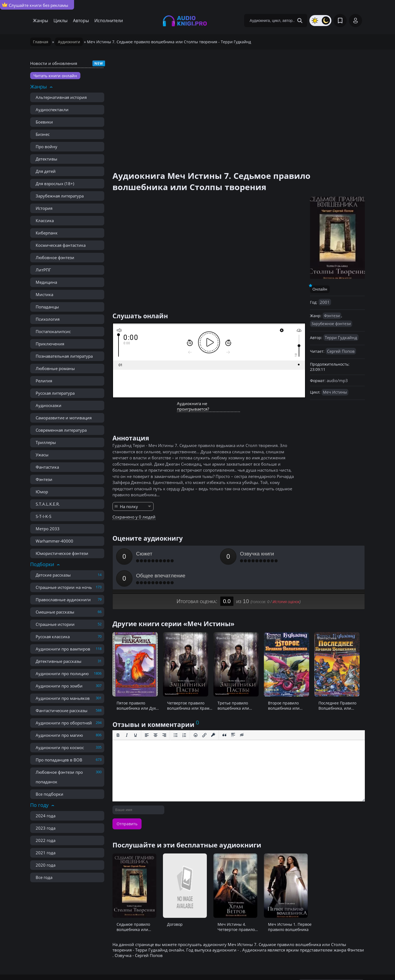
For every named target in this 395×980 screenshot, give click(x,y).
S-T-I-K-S (43, 516)
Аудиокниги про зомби (59, 686)
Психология (48, 319)
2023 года (46, 828)
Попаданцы (47, 307)
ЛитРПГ (43, 270)
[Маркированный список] (176, 713)
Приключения (50, 344)
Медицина (46, 282)
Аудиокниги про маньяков (63, 698)
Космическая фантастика (61, 245)
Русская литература (55, 393)
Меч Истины (335, 392)
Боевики (44, 122)
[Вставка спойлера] (233, 713)
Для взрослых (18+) (55, 184)
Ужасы (42, 455)
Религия (44, 381)
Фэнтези (44, 479)
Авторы (81, 21)
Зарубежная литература (60, 196)
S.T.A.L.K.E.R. (48, 504)
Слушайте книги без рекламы (35, 5)
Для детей (46, 171)
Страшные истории (55, 624)
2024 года (46, 816)
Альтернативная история (61, 97)
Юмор (42, 492)
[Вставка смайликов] (196, 713)
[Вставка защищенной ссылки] (213, 713)
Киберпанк (47, 233)
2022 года (46, 840)
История (44, 208)
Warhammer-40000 (54, 541)
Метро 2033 (48, 529)
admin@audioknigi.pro (338, 963)
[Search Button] (300, 21)
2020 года (46, 865)
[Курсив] (127, 713)
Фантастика (47, 467)
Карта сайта (164, 964)
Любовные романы (55, 368)
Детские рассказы (53, 575)
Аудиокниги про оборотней (64, 723)
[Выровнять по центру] (156, 713)
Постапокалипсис (53, 331)
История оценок (286, 580)
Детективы (46, 159)
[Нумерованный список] (184, 713)
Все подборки (50, 794)
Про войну (46, 147)
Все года (44, 877)
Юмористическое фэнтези (62, 553)
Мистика (44, 294)
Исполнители (109, 21)
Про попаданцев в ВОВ (59, 760)
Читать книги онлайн (55, 76)
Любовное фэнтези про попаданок (59, 777)
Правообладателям (101, 964)
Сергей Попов (341, 351)
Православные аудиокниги (63, 600)
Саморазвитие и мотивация (64, 418)
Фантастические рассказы (62, 710)
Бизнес (43, 134)
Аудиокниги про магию (59, 735)
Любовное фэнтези (55, 257)
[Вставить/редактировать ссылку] (204, 713)
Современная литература (61, 430)
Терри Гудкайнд (341, 337)
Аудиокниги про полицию (62, 674)
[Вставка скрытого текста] (242, 713)
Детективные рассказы (59, 661)
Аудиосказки (49, 405)
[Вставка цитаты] (224, 713)
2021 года (46, 853)
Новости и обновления (54, 63)
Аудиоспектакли (52, 110)
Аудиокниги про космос (60, 747)
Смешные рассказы (55, 612)
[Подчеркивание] (136, 713)
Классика (45, 220)
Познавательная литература (64, 356)
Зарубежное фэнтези (331, 324)
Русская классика (53, 637)
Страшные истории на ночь (64, 587)
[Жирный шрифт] (118, 713)
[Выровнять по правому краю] (164, 713)
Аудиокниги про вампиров (63, 649)
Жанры (40, 21)
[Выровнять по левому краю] (147, 713)
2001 (325, 302)
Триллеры (46, 442)
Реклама (137, 964)
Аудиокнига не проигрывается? (193, 406)
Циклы (60, 21)
